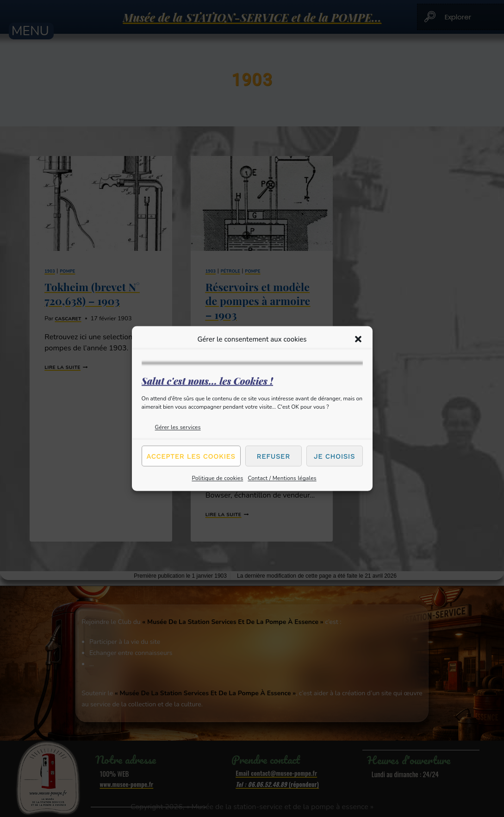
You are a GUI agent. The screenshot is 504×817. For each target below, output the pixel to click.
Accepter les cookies (191, 456)
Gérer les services (178, 427)
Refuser (274, 456)
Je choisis (334, 456)
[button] (358, 339)
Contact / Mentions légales (282, 478)
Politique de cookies (217, 478)
